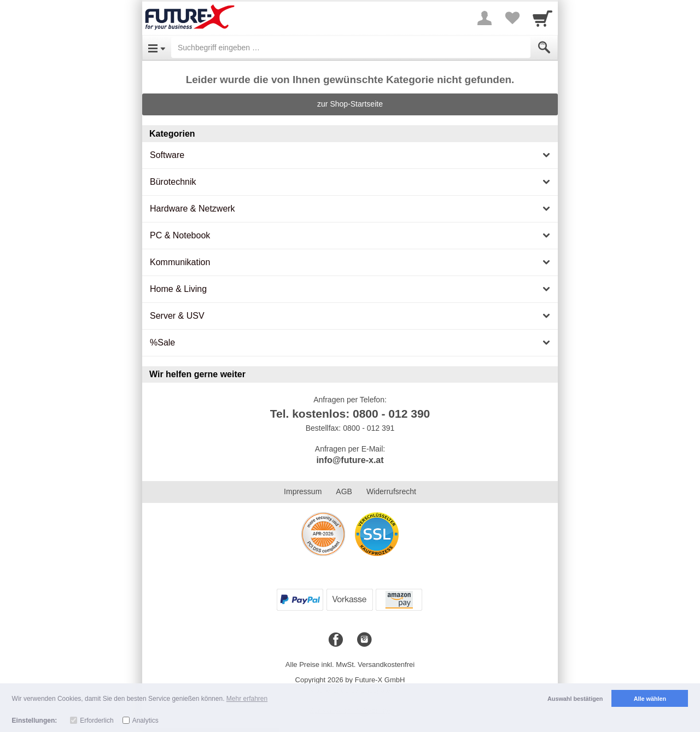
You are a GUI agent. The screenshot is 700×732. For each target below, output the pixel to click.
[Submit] (544, 48)
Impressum (303, 491)
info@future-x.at (350, 460)
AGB (344, 491)
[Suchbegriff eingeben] (351, 48)
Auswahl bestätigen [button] (575, 699)
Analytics (145, 721)
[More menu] (485, 18)
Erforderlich (97, 721)
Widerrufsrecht (391, 491)
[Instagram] (364, 640)
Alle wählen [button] (650, 699)
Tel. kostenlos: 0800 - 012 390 (350, 414)
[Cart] (542, 18)
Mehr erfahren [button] (247, 699)
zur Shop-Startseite (350, 104)
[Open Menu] (157, 48)
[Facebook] (336, 640)
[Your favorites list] (512, 18)
